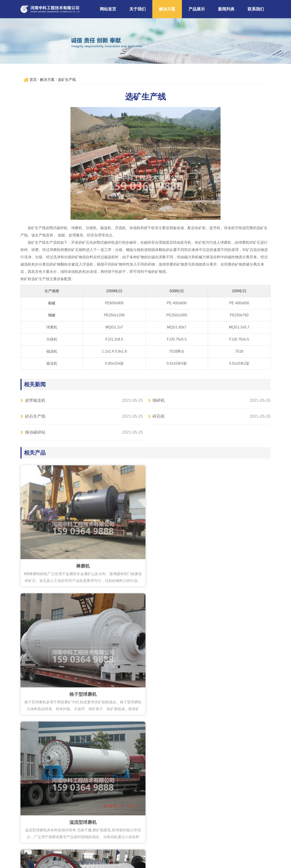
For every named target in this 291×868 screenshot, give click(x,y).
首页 (33, 80)
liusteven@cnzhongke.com (172, 827)
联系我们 (256, 9)
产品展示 (197, 9)
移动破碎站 (35, 432)
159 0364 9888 (121, 827)
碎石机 (159, 416)
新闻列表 (226, 9)
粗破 (52, 303)
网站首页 (108, 9)
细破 (52, 315)
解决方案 (167, 9)
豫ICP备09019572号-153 (178, 841)
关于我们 (138, 9)
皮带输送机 (35, 400)
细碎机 (159, 400)
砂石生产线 (35, 416)
